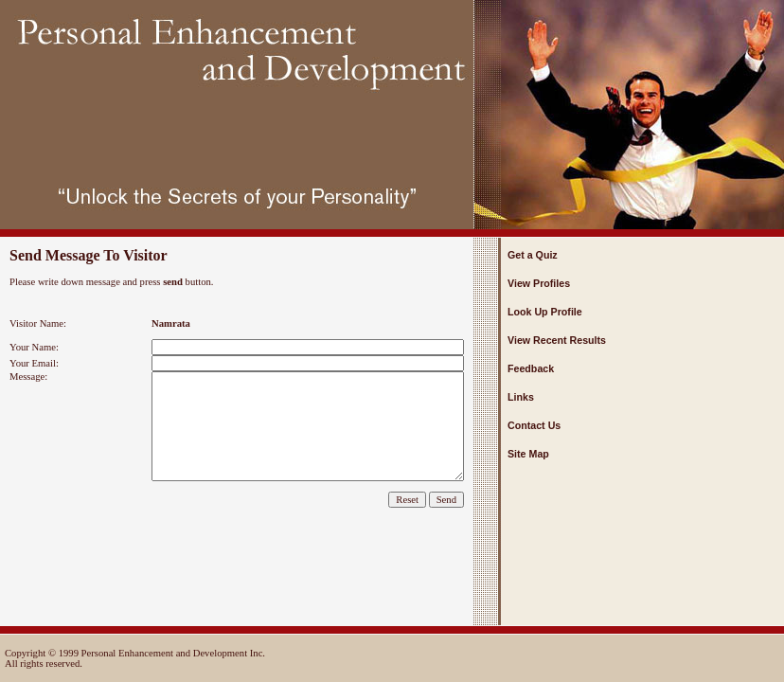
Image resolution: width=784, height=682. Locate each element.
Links (521, 397)
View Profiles (539, 283)
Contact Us (534, 425)
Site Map (528, 454)
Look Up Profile (545, 312)
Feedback (531, 368)
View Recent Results (557, 340)
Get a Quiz (533, 255)
